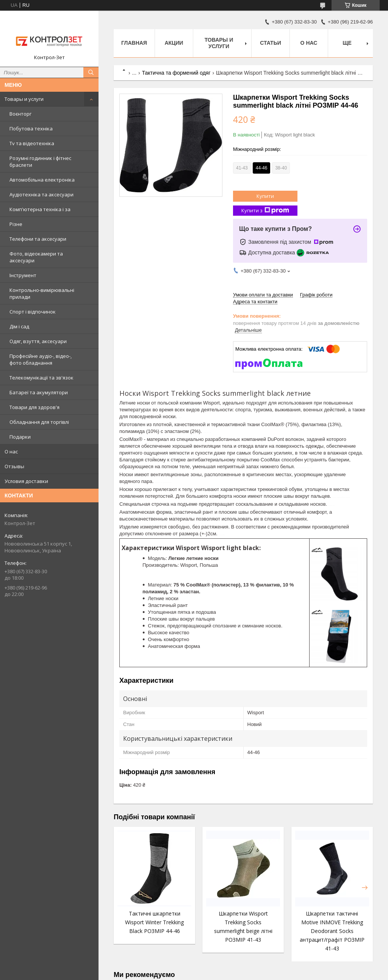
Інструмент (23, 275)
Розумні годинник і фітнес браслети (40, 162)
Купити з (265, 211)
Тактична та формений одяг (176, 73)
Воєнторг (20, 114)
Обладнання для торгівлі (39, 422)
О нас (11, 452)
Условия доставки (26, 481)
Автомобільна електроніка (42, 180)
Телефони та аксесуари (38, 239)
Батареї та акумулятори (39, 392)
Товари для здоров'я (34, 407)
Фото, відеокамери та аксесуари (36, 257)
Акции (174, 43)
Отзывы (14, 466)
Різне (16, 224)
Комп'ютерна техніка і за (40, 209)
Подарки (20, 437)
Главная (134, 43)
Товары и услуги (24, 99)
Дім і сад (19, 326)
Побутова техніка (31, 129)
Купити (265, 196)
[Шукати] (91, 72)
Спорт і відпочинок (33, 312)
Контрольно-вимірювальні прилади (42, 293)
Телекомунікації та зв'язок (41, 378)
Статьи (271, 43)
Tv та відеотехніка (32, 143)
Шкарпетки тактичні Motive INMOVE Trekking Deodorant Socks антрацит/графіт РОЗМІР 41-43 (332, 931)
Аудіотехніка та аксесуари (41, 194)
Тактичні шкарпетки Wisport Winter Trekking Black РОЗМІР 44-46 (154, 922)
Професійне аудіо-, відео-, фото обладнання (41, 359)
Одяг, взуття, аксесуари (38, 341)
